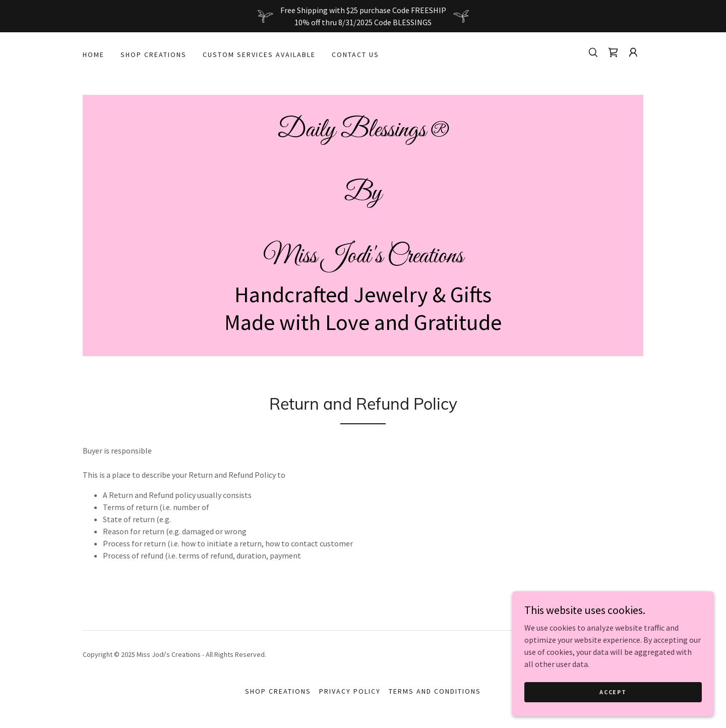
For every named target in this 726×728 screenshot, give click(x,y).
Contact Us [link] (355, 54)
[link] (613, 52)
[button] (633, 52)
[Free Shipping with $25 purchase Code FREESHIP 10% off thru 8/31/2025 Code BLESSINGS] (363, 16)
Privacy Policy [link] (350, 691)
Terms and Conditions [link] (435, 691)
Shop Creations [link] (154, 54)
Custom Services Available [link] (259, 54)
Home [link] (94, 54)
